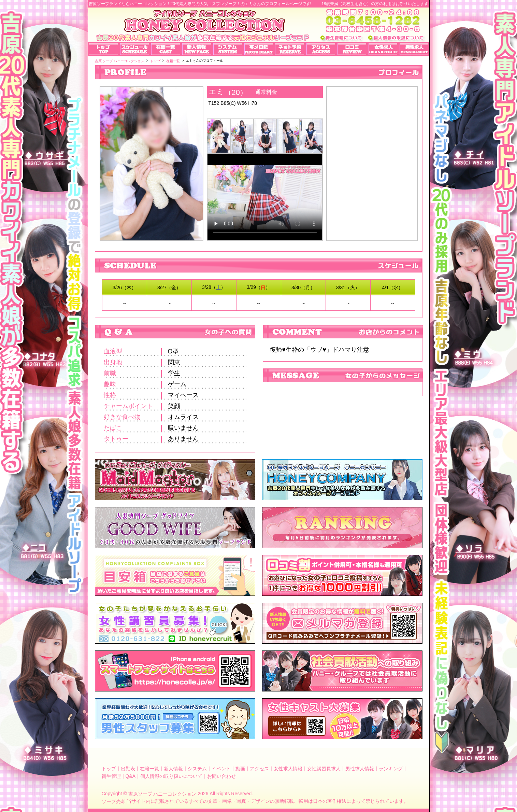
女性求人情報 (288, 769)
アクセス (259, 769)
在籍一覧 (149, 769)
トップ (109, 769)
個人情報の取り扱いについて (171, 776)
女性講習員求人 (324, 769)
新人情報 (173, 769)
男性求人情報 (360, 769)
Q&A (131, 776)
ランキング (391, 769)
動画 (240, 769)
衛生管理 (111, 776)
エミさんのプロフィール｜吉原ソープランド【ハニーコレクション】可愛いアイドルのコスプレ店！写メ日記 (372, 158)
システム (197, 769)
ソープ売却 (114, 801)
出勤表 (128, 769)
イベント (221, 769)
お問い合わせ (221, 776)
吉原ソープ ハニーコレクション (162, 794)
